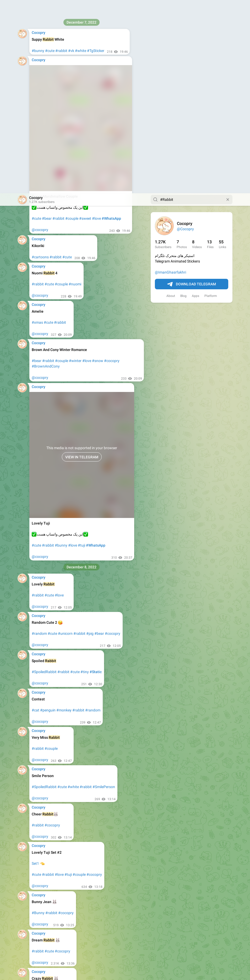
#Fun (49, 796)
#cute (36, 25)
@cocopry (40, 36)
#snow (98, 167)
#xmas (37, 129)
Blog (183, 103)
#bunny (61, 352)
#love (96, 25)
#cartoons (40, 64)
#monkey (64, 517)
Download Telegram (192, 91)
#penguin (48, 517)
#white (73, 594)
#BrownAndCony (46, 173)
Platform (211, 103)
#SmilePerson (104, 594)
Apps (195, 103)
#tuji (81, 352)
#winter (75, 167)
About (171, 103)
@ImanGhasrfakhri (170, 79)
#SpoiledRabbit (44, 479)
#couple (72, 25)
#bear (47, 25)
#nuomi (75, 91)
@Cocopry (185, 36)
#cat (36, 517)
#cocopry (112, 167)
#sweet (85, 25)
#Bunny (38, 720)
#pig (90, 440)
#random (39, 440)
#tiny (85, 479)
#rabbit (58, 25)
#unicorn (65, 440)
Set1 (35, 670)
